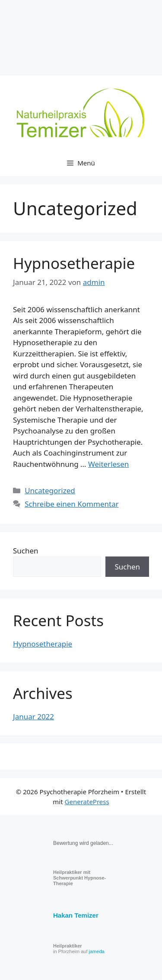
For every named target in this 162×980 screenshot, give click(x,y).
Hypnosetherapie (74, 263)
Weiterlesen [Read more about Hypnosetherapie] (108, 464)
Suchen (26, 551)
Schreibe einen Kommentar (72, 504)
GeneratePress (87, 802)
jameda (97, 951)
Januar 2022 (33, 716)
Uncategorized (50, 490)
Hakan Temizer (76, 915)
